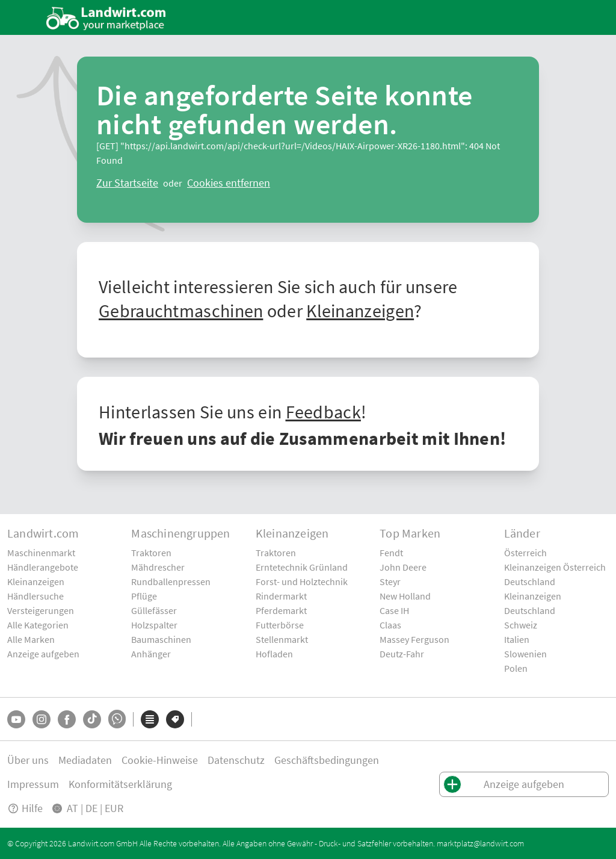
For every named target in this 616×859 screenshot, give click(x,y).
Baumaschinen (161, 639)
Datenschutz (236, 760)
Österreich (525, 553)
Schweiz (521, 625)
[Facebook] (67, 719)
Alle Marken (31, 639)
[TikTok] (92, 719)
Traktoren (151, 553)
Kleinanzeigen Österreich (555, 567)
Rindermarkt (281, 596)
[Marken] (175, 719)
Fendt (391, 553)
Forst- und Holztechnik (302, 581)
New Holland (405, 596)
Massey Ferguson (414, 639)
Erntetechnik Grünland (302, 567)
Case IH (394, 610)
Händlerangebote (43, 567)
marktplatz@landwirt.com (480, 843)
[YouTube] (16, 719)
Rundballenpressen (171, 581)
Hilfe (25, 808)
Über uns (28, 760)
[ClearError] (127, 183)
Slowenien (525, 654)
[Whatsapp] (117, 719)
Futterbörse (280, 625)
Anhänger (151, 654)
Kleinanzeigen (360, 311)
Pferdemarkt (281, 610)
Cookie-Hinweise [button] (160, 760)
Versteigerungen (41, 610)
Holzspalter (154, 625)
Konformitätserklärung (120, 784)
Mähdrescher (158, 567)
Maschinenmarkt (41, 553)
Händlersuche (35, 596)
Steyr (390, 581)
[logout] (229, 183)
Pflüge (144, 596)
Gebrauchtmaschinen (181, 311)
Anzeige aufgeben (43, 654)
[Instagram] (42, 719)
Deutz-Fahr (402, 654)
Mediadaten (85, 760)
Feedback (323, 412)
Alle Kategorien (38, 625)
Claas (390, 625)
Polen (516, 668)
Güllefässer (154, 610)
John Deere (403, 567)
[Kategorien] (150, 719)
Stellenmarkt (282, 639)
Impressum (33, 784)
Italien (517, 639)
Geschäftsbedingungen (327, 760)
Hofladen (274, 654)
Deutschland (530, 581)
